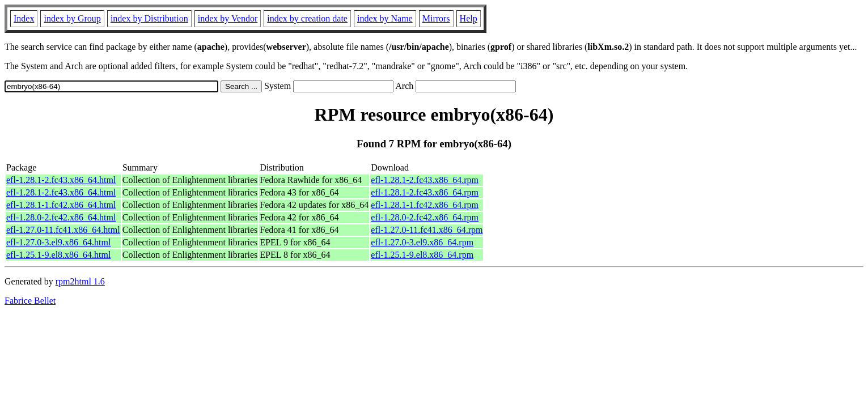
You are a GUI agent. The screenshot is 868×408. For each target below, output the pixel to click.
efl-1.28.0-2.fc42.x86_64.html (61, 217)
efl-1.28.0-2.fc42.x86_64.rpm (425, 217)
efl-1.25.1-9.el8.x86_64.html (58, 255)
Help (469, 18)
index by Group (72, 18)
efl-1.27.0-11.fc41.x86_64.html (63, 230)
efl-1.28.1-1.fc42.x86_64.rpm (425, 205)
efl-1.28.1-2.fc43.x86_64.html (61, 180)
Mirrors (436, 18)
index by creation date (307, 18)
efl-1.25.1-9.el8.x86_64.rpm (422, 255)
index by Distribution (149, 18)
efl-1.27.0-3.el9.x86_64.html (58, 242)
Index (24, 18)
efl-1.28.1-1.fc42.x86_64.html (61, 205)
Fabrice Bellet (30, 301)
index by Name (385, 18)
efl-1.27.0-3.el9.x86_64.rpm (422, 242)
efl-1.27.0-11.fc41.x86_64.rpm (427, 230)
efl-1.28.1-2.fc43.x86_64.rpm (425, 180)
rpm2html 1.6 (80, 281)
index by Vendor (228, 18)
